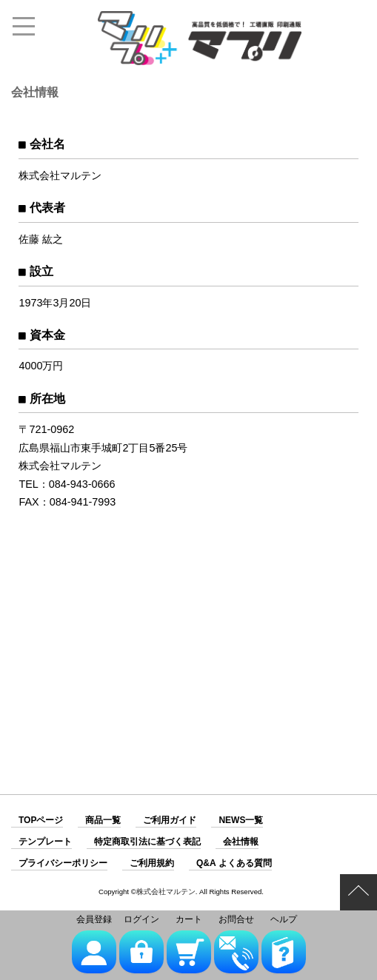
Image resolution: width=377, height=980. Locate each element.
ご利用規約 (152, 863)
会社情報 (241, 842)
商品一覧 (103, 820)
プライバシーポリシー (63, 863)
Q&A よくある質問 (234, 863)
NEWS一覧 (241, 820)
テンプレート (45, 842)
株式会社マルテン (166, 892)
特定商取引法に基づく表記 (147, 842)
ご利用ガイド (170, 820)
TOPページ (41, 820)
